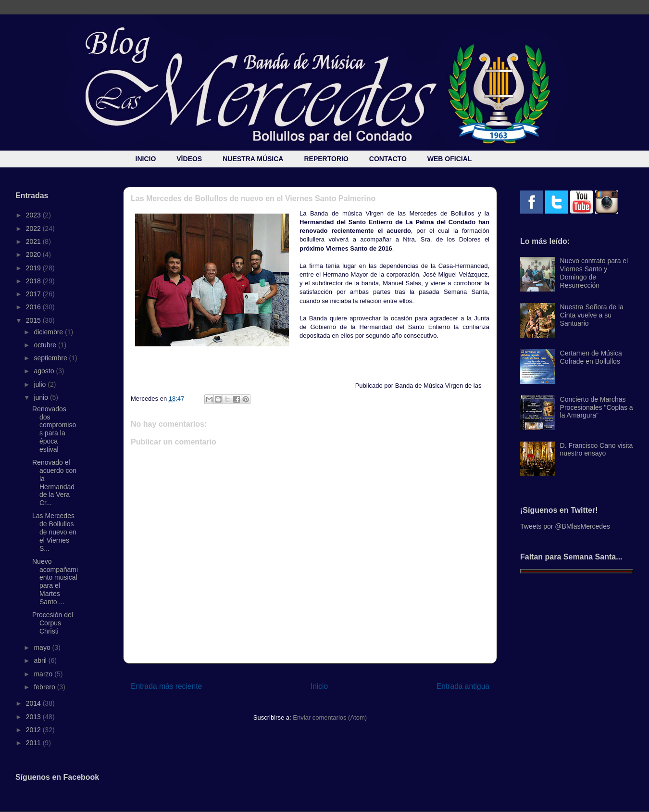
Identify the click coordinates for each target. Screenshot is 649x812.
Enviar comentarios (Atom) (330, 717)
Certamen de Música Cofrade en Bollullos (591, 357)
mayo (43, 647)
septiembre (51, 358)
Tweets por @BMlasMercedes (565, 526)
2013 (34, 717)
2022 (34, 228)
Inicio (319, 686)
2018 (34, 281)
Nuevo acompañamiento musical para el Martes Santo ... (55, 582)
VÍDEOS (189, 159)
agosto (45, 371)
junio (42, 397)
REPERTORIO (326, 159)
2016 (34, 307)
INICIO (146, 159)
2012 (34, 730)
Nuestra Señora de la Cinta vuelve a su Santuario (592, 315)
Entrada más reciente (166, 686)
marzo (44, 674)
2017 (34, 294)
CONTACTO (388, 159)
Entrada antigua (463, 686)
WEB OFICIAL (450, 159)
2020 (34, 254)
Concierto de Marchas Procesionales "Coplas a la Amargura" (597, 407)
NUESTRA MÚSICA (253, 159)
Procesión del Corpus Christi (53, 623)
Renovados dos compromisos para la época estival (54, 429)
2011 (34, 743)
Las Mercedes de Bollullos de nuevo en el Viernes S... (54, 532)
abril (41, 660)
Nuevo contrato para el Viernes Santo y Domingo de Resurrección (594, 273)
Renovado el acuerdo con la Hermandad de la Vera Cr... (54, 482)
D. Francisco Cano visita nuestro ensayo (597, 450)
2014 (34, 703)
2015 (34, 320)
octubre (46, 345)
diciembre (49, 332)
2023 (34, 215)
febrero (45, 687)
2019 (34, 268)
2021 (34, 241)
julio (41, 384)
